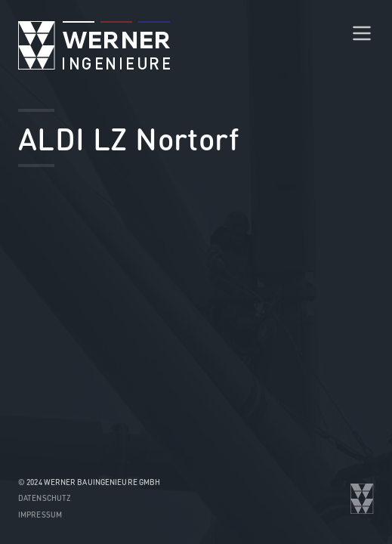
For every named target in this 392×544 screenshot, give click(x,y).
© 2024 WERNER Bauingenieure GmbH (89, 482)
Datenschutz (45, 498)
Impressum (40, 515)
